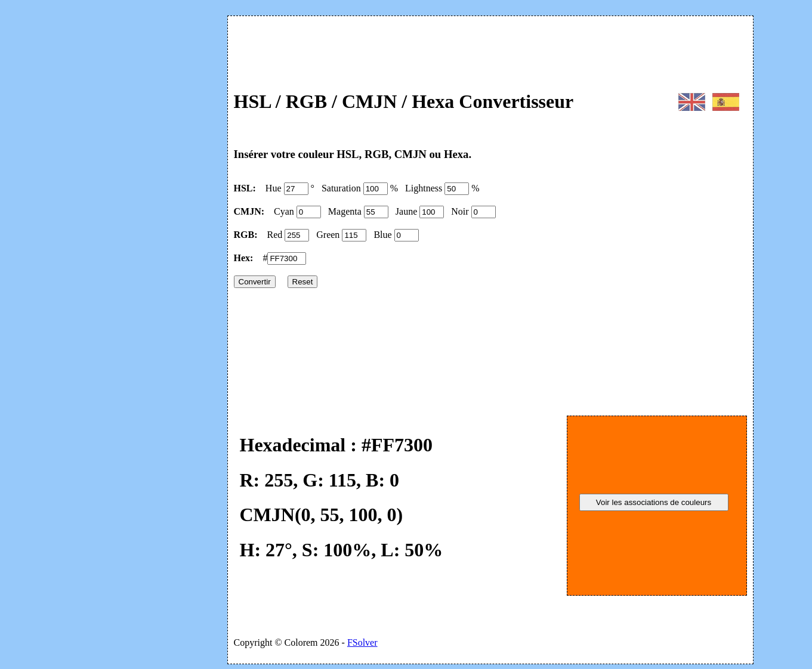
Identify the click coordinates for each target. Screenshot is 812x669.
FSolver (362, 642)
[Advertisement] (132, 184)
